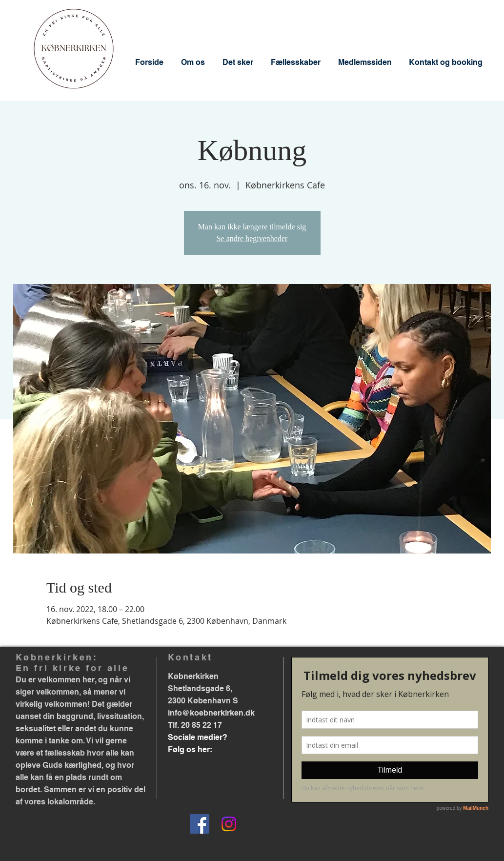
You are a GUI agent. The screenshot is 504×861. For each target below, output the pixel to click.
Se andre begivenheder (252, 238)
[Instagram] (229, 824)
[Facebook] (200, 824)
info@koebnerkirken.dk (211, 713)
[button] (193, 62)
